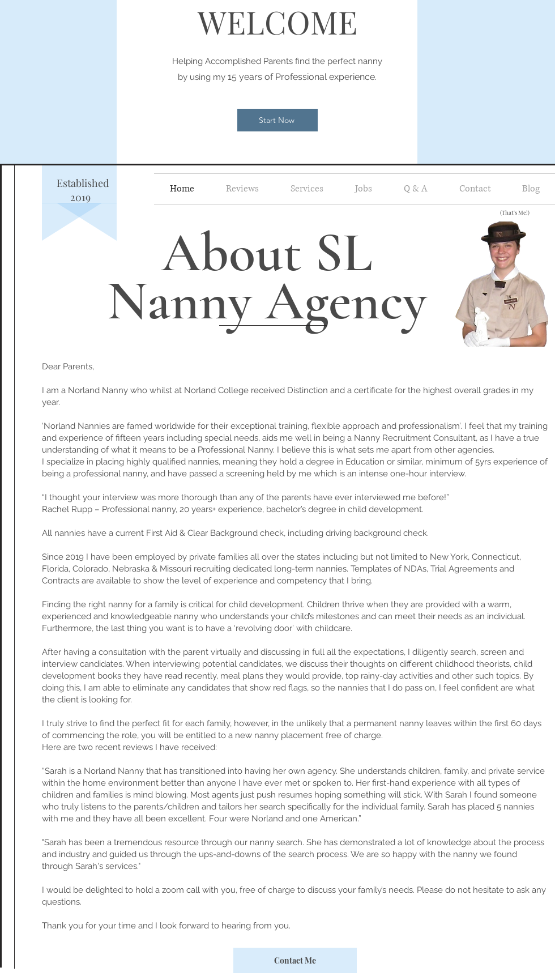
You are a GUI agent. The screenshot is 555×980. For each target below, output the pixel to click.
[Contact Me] (295, 960)
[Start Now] (277, 120)
